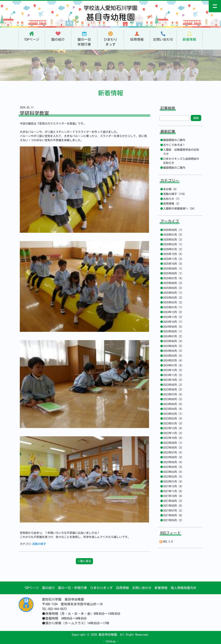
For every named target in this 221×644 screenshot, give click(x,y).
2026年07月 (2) (173, 235)
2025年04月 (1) (173, 293)
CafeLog (111, 641)
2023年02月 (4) (173, 418)
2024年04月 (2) (173, 351)
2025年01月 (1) (173, 307)
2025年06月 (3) (173, 283)
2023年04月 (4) (173, 409)
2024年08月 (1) (173, 331)
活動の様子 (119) (174, 194)
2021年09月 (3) (173, 501)
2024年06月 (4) (173, 341)
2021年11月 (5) (173, 491)
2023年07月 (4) (173, 394)
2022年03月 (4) (173, 472)
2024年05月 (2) (173, 346)
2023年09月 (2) (173, 385)
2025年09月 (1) (173, 269)
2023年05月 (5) (173, 404)
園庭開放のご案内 (174, 140)
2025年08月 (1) (173, 273)
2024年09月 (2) (173, 327)
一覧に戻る (84, 561)
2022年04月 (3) (173, 467)
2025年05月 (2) (173, 288)
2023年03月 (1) (173, 414)
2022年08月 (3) (173, 448)
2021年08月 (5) (173, 506)
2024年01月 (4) (173, 365)
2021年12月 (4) (173, 486)
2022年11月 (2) (173, 433)
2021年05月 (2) (173, 520)
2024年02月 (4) (173, 360)
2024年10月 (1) (173, 322)
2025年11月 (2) (173, 259)
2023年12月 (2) (173, 370)
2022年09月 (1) (173, 443)
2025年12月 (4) (173, 254)
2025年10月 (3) (173, 264)
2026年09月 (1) (173, 230)
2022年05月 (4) (173, 462)
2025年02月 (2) (173, 302)
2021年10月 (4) (173, 496)
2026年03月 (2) (173, 240)
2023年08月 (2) (173, 389)
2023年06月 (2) (173, 399)
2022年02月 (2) (173, 477)
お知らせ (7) (171, 199)
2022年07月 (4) (173, 452)
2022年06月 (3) (173, 457)
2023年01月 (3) (173, 423)
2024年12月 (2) (173, 312)
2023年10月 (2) (173, 380)
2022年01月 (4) (173, 481)
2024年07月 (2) (173, 336)
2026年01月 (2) (173, 249)
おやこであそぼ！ (174, 145)
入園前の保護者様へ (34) (179, 208)
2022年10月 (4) (173, 438)
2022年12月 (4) (173, 428)
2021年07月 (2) (173, 510)
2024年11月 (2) (173, 317)
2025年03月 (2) (173, 298)
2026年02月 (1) (173, 244)
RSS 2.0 (166, 542)
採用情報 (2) (171, 204)
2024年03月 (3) (173, 356)
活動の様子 (39, 544)
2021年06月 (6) (173, 515)
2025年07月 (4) (173, 278)
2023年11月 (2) (173, 375)
